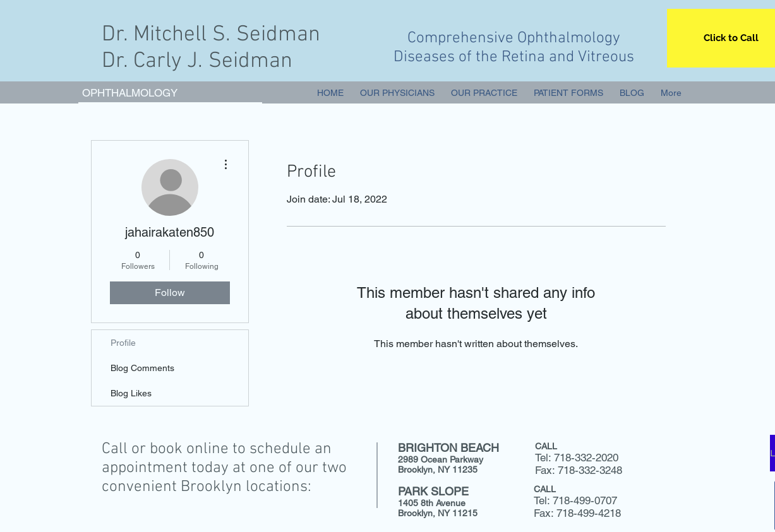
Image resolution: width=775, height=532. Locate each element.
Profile (123, 343)
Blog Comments (142, 368)
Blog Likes (131, 393)
